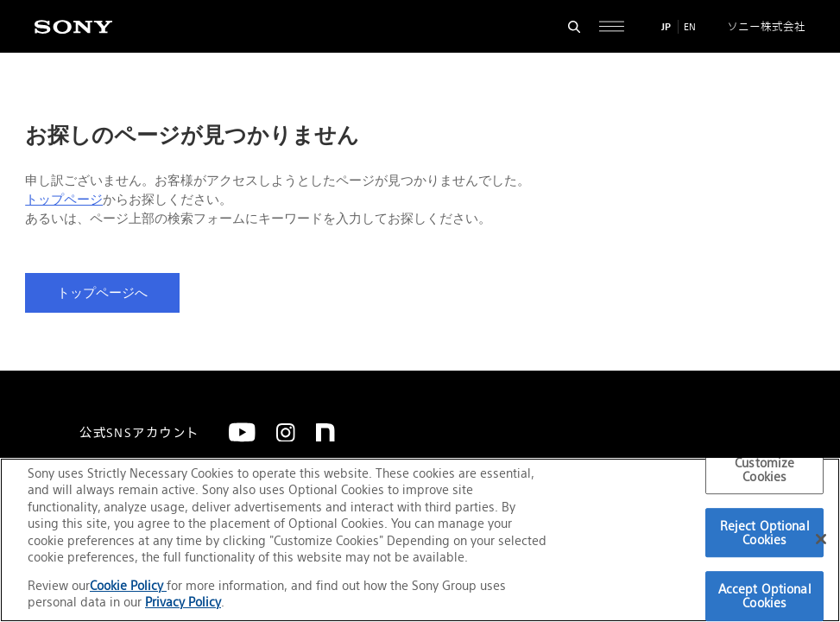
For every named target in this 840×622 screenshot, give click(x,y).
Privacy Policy (183, 602)
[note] (325, 433)
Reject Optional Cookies (765, 533)
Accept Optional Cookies (765, 597)
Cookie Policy (128, 585)
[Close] (821, 539)
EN (690, 27)
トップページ (64, 200)
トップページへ (102, 293)
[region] (420, 540)
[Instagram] (286, 433)
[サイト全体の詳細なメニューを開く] (612, 26)
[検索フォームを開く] (575, 26)
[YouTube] (242, 432)
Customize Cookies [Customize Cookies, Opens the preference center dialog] (764, 470)
